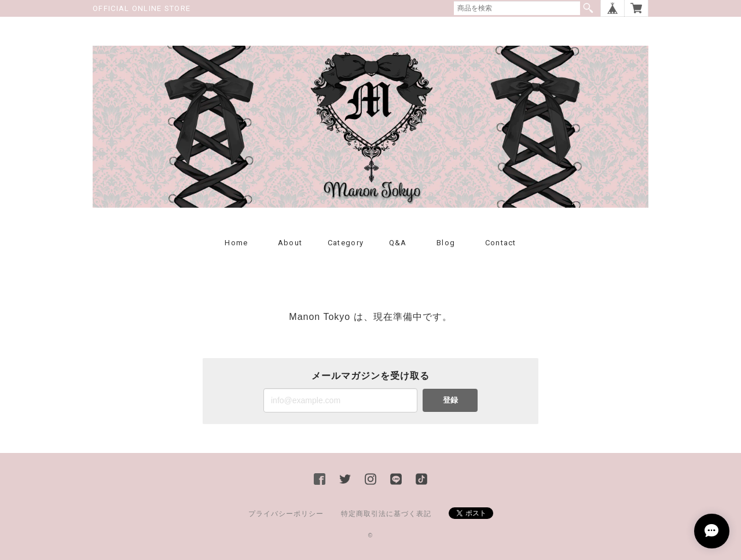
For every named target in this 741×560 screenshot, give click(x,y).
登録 (450, 400)
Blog (446, 243)
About (290, 243)
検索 (588, 8)
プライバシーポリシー (286, 514)
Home (236, 243)
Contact (501, 243)
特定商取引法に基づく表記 (386, 514)
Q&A (398, 243)
